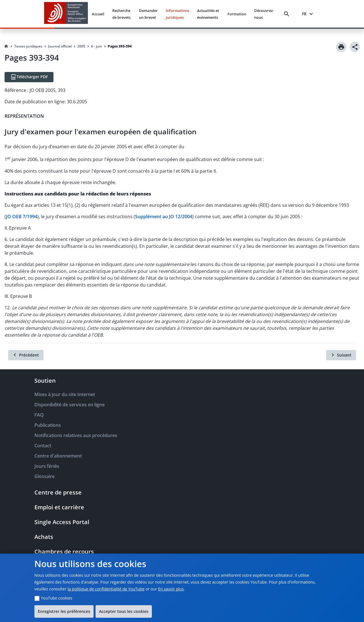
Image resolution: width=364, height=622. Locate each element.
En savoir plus (171, 589)
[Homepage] (6, 46)
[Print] (341, 47)
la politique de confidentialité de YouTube (106, 589)
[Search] (288, 14)
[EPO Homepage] (66, 14)
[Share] (355, 47)
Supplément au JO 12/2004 (164, 217)
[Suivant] (341, 355)
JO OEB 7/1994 (22, 217)
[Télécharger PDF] (29, 77)
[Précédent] (26, 355)
